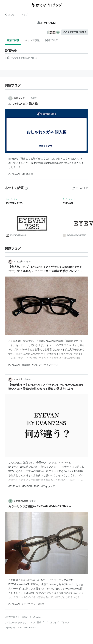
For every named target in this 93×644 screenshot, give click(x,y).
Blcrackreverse (21, 501)
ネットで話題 (32, 40)
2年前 (28, 262)
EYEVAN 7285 (14, 203)
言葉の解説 (13, 40)
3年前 (33, 501)
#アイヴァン (29, 604)
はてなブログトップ (60, 622)
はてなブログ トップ (16, 15)
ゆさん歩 (19, 262)
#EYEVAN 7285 (31, 486)
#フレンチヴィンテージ (45, 365)
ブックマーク (13, 199)
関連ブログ (52, 40)
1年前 (34, 98)
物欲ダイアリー (21, 98)
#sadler (26, 365)
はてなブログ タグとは (15, 622)
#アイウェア (48, 486)
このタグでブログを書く (75, 32)
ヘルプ (32, 622)
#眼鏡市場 (27, 174)
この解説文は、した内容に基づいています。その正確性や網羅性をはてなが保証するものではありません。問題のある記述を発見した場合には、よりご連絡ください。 (21, 58)
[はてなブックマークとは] (26, 188)
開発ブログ (43, 622)
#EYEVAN (14, 174)
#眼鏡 (41, 604)
